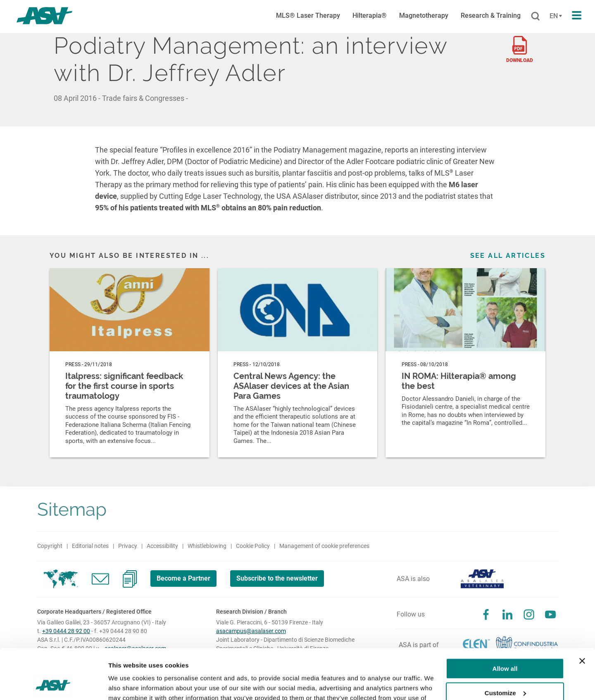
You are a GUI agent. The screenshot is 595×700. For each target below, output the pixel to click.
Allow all (505, 622)
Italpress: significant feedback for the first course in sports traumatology (124, 386)
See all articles (508, 256)
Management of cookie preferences (324, 546)
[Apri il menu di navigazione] (577, 16)
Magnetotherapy (424, 15)
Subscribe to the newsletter (277, 578)
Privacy (128, 546)
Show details (127, 684)
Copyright (50, 546)
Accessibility (162, 546)
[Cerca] (535, 17)
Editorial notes (90, 546)
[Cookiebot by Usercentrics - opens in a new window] (54, 684)
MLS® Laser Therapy (308, 15)
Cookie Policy (253, 546)
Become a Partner (183, 578)
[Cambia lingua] (555, 16)
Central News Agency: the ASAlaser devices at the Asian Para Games (291, 386)
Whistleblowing (207, 546)
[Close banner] (582, 614)
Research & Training (491, 15)
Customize (505, 646)
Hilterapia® (370, 15)
